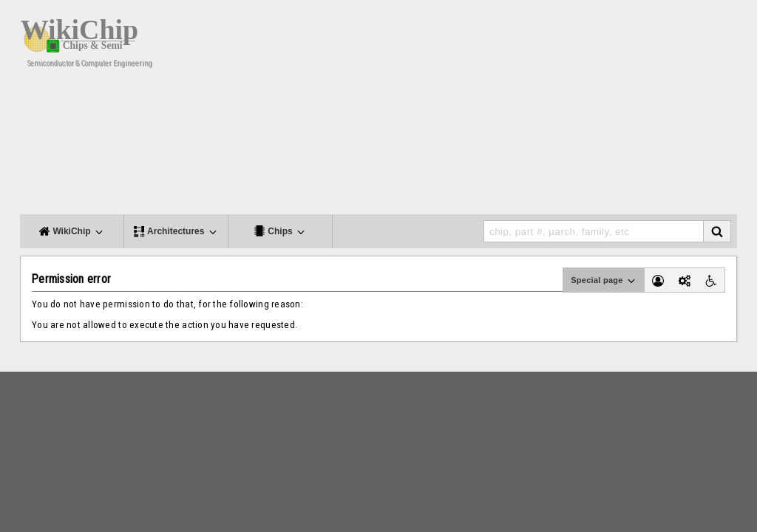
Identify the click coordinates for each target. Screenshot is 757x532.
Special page (604, 281)
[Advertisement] (467, 111)
